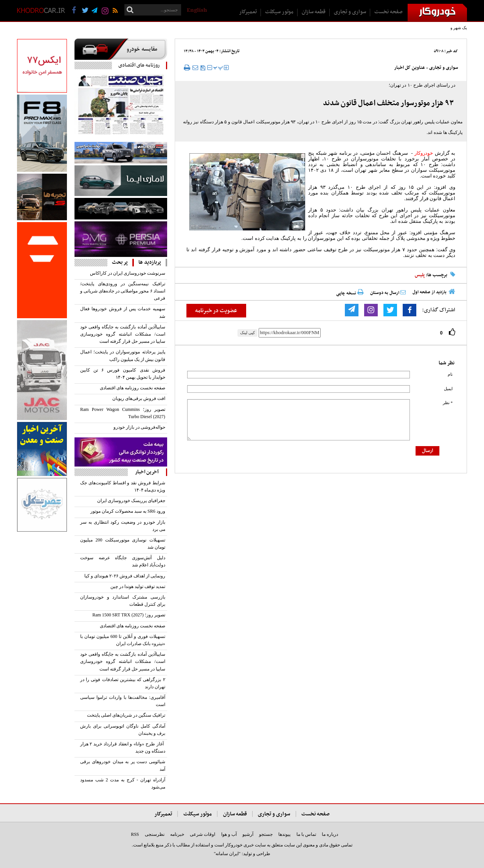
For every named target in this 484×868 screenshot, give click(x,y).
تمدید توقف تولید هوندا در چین (138, 586)
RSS (135, 834)
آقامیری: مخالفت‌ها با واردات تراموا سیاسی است (123, 701)
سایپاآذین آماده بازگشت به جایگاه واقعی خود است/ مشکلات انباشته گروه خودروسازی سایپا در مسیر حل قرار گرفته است (123, 334)
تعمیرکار (248, 12)
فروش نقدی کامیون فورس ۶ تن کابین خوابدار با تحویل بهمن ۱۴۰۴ (123, 374)
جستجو (266, 834)
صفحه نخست (389, 12)
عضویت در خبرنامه (216, 311)
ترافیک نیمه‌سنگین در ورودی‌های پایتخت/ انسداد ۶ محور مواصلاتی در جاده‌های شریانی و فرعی (123, 291)
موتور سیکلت (279, 12)
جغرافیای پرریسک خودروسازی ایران (131, 501)
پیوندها (284, 834)
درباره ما (330, 834)
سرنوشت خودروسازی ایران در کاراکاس (128, 273)
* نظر (448, 403)
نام (450, 374)
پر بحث (120, 262)
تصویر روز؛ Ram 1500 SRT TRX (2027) (129, 615)
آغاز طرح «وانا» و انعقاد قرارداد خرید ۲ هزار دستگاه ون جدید (123, 747)
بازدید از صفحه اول (430, 292)
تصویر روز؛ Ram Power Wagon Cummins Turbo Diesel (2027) (123, 413)
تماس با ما (306, 834)
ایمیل (448, 389)
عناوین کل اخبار (410, 68)
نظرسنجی (155, 834)
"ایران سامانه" (227, 854)
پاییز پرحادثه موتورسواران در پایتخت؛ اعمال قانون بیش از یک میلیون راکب (123, 355)
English (197, 10)
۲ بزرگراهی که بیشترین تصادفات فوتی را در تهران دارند (123, 683)
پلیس (420, 275)
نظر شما (447, 363)
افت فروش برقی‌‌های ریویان (139, 398)
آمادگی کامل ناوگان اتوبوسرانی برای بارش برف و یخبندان (123, 730)
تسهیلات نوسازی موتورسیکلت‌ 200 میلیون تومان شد (123, 544)
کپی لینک (247, 333)
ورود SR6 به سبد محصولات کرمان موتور (128, 511)
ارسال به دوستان (388, 293)
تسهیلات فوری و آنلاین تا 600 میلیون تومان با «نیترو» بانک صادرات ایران (123, 640)
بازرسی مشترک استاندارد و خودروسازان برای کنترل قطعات (123, 601)
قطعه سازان (314, 12)
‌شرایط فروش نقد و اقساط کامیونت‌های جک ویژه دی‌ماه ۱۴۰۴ (123, 486)
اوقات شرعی (202, 834)
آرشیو (248, 834)
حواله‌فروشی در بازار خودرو (139, 427)
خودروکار (424, 153)
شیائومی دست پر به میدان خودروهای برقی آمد (123, 765)
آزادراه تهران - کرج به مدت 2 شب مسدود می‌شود (123, 783)
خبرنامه (177, 834)
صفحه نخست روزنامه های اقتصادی (133, 388)
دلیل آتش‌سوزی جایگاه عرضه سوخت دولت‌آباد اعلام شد (123, 561)
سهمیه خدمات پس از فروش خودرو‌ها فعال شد (123, 312)
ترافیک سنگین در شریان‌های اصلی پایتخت (126, 715)
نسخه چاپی (350, 293)
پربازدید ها (150, 262)
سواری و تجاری (350, 12)
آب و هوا (229, 834)
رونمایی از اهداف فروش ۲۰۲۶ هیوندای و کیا (125, 576)
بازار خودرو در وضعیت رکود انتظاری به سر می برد (123, 526)
